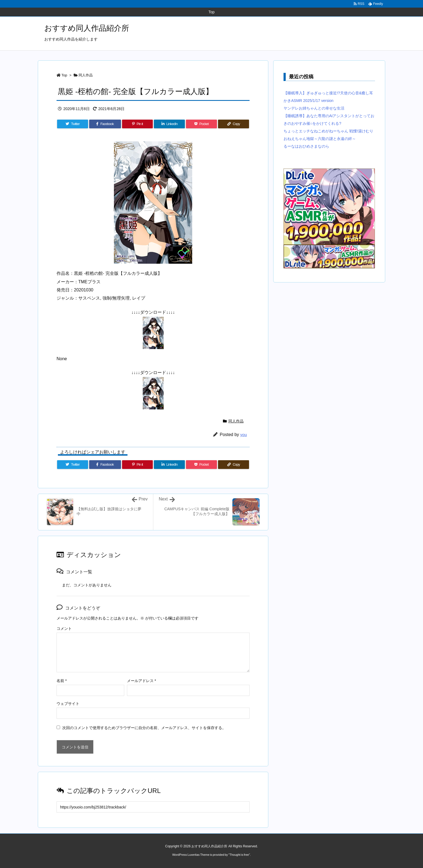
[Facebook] (105, 124)
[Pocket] (201, 124)
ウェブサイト (68, 704)
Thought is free (239, 855)
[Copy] (234, 124)
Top (64, 75)
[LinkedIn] (169, 124)
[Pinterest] (138, 124)
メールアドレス (141, 681)
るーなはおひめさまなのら (306, 146)
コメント (64, 629)
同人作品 (86, 75)
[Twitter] (73, 124)
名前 (62, 681)
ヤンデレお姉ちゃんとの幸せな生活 (314, 108)
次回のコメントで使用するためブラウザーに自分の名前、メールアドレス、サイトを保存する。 (144, 728)
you (244, 435)
